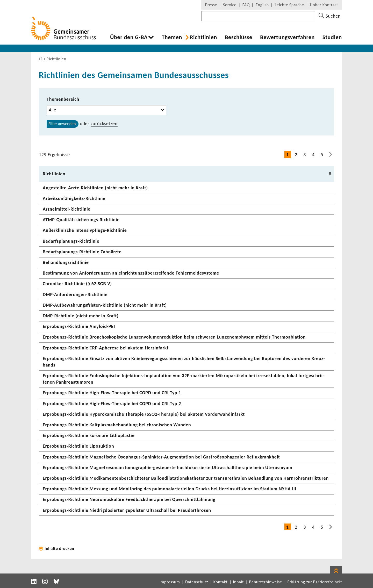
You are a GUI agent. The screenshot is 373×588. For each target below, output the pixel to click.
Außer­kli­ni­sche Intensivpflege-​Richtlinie (85, 230)
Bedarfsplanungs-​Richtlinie (71, 241)
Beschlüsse (239, 37)
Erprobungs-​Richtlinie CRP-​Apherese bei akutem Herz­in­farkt (106, 348)
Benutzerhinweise (266, 582)
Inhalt (238, 582)
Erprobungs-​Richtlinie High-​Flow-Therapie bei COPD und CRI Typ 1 (112, 393)
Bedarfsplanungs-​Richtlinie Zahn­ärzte (82, 252)
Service (230, 5)
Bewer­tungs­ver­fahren (287, 37)
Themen (172, 37)
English (262, 5)
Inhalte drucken (59, 548)
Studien (332, 37)
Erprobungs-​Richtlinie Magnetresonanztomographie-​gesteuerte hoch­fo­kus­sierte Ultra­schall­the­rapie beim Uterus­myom (167, 468)
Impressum (170, 582)
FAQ (246, 5)
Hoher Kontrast (324, 5)
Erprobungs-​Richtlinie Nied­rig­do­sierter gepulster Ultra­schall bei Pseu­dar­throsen (127, 510)
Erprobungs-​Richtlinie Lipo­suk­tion (78, 446)
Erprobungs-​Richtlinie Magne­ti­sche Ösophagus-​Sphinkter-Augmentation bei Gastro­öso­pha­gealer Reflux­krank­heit (161, 457)
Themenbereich (63, 99)
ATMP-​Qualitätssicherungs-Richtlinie (81, 220)
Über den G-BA (129, 37)
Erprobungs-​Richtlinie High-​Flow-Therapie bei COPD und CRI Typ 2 (112, 404)
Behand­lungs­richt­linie (66, 262)
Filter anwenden (62, 124)
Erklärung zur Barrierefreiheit (315, 582)
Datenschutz (197, 582)
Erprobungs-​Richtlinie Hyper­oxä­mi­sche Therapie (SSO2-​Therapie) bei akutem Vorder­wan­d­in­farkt (144, 414)
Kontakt (221, 582)
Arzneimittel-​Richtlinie (67, 209)
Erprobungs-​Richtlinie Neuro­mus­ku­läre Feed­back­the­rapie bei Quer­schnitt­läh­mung (129, 499)
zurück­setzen (104, 124)
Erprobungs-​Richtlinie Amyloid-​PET (79, 326)
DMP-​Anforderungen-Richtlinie (75, 295)
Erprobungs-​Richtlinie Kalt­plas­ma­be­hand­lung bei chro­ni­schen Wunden (117, 425)
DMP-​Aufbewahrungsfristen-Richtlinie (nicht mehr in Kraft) (105, 305)
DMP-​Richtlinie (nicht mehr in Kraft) (81, 316)
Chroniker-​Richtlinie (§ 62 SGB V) (77, 284)
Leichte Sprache (289, 5)
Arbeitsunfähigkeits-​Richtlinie (74, 198)
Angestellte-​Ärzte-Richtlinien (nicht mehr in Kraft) (95, 188)
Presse (211, 5)
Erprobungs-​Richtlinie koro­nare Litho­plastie (89, 435)
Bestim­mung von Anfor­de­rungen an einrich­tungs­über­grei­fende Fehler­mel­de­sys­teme (131, 273)
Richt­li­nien (203, 37)
